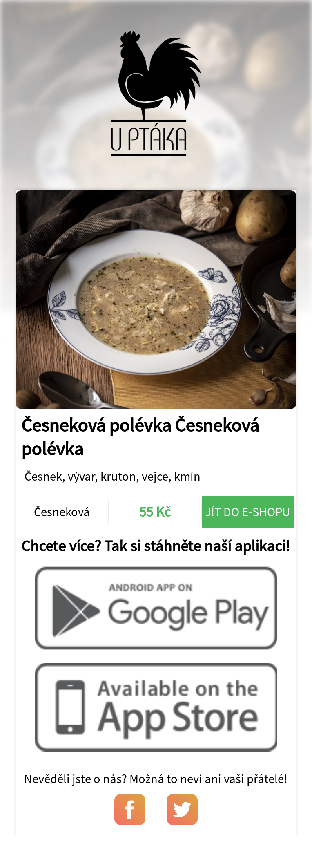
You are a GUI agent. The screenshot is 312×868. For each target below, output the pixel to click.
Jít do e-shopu (248, 512)
